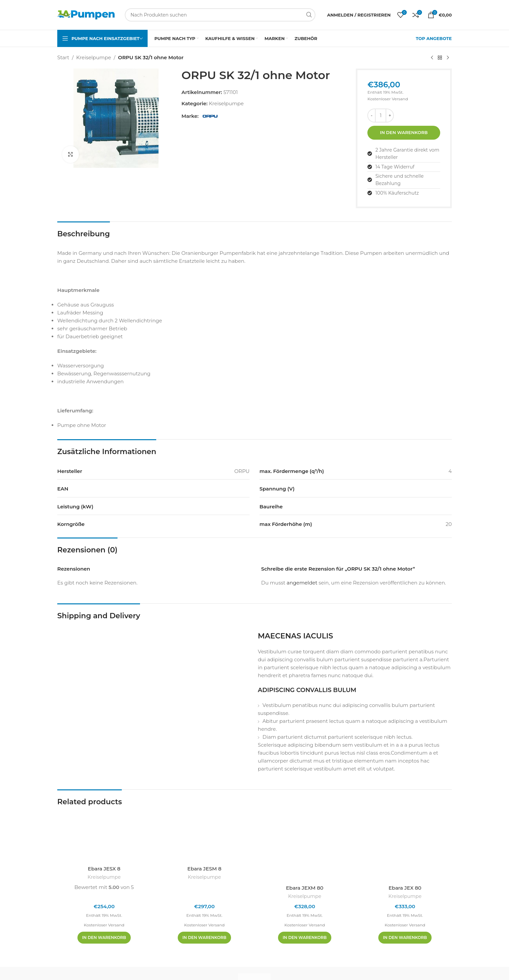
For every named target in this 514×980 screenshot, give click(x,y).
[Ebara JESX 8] (104, 836)
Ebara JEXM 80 (305, 888)
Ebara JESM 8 (204, 869)
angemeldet (302, 583)
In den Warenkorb (404, 132)
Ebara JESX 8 (104, 869)
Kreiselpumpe (93, 57)
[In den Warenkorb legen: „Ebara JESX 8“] (104, 938)
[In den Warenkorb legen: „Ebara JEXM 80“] (305, 938)
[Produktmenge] (381, 116)
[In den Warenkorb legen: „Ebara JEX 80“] (405, 938)
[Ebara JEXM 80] (305, 846)
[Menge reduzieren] (372, 116)
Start (63, 57)
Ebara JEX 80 (405, 888)
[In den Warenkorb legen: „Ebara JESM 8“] (204, 938)
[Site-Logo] (86, 14)
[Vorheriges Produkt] (432, 58)
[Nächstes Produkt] (448, 58)
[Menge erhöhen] (390, 116)
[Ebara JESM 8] (204, 836)
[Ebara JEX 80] (405, 846)
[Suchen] (220, 15)
